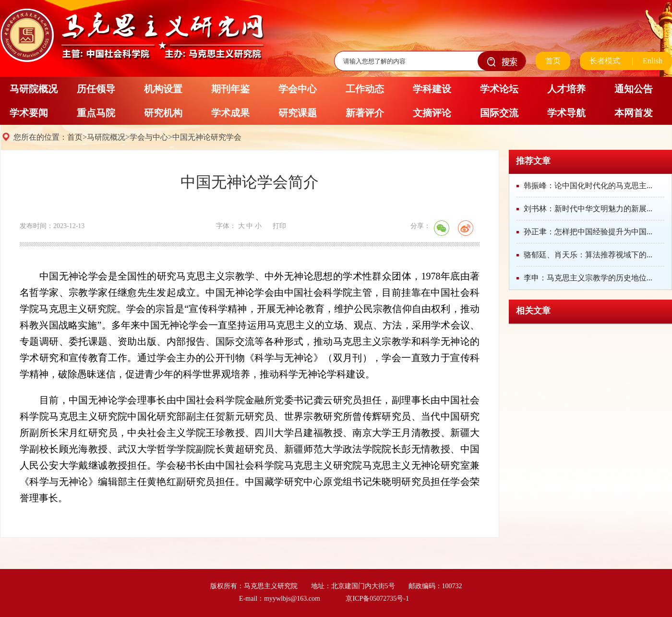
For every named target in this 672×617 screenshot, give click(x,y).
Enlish (653, 61)
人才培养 (566, 89)
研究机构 (163, 113)
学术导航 (566, 113)
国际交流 (499, 113)
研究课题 (298, 113)
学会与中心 (149, 137)
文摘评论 (432, 113)
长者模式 (605, 61)
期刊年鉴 (230, 89)
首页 (553, 61)
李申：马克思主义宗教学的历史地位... (588, 278)
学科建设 (432, 89)
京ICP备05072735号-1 (377, 599)
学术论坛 (499, 89)
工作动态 (365, 89)
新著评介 (365, 113)
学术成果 (230, 113)
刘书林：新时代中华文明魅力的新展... (588, 209)
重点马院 (96, 113)
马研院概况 (34, 89)
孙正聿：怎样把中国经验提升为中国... (588, 232)
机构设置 (163, 89)
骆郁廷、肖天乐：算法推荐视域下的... (588, 255)
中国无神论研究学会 (207, 137)
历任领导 (96, 89)
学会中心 (298, 89)
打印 (279, 226)
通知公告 (634, 89)
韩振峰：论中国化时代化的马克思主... (588, 186)
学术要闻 (29, 113)
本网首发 (634, 113)
